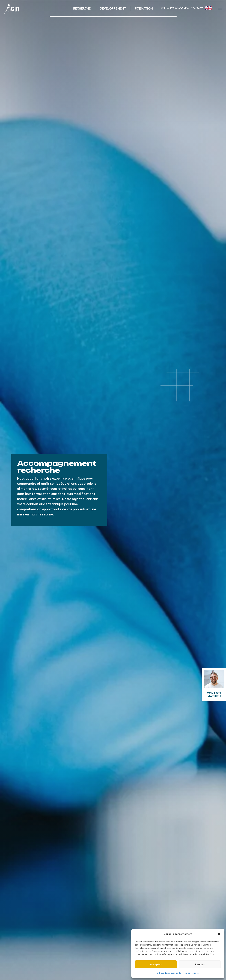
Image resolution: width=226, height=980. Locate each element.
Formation (144, 8)
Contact (197, 8)
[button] (219, 934)
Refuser (200, 964)
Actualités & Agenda (175, 8)
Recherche (82, 8)
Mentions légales (191, 973)
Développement (113, 8)
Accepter (156, 964)
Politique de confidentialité (168, 973)
